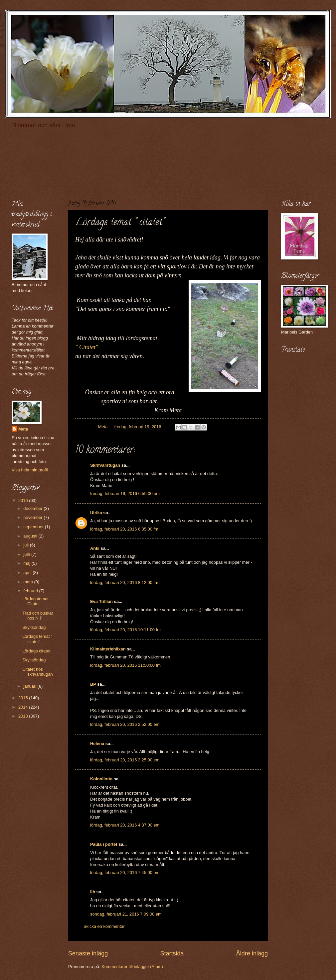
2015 (24, 698)
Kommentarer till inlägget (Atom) (132, 967)
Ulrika (96, 513)
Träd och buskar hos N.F (38, 616)
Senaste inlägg (88, 953)
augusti (31, 536)
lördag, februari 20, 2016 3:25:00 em (125, 760)
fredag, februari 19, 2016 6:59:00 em (125, 493)
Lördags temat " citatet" (37, 639)
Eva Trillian (101, 601)
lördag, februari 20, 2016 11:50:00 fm (125, 665)
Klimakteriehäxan (108, 649)
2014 (24, 707)
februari (31, 591)
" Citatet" (87, 347)
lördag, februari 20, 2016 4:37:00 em (125, 825)
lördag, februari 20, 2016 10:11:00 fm (125, 630)
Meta (23, 429)
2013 (24, 716)
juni (27, 554)
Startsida (172, 953)
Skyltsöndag (34, 627)
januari (30, 686)
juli (26, 545)
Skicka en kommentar (104, 926)
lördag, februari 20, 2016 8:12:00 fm (124, 583)
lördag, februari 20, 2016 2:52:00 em (125, 724)
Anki (95, 548)
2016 (24, 500)
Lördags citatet (36, 651)
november (33, 517)
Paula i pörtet (104, 844)
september (34, 527)
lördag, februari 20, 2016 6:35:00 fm (124, 529)
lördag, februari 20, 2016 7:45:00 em (125, 873)
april (28, 573)
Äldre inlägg (252, 953)
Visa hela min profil (30, 470)
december (33, 508)
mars (29, 582)
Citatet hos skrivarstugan (38, 672)
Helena (97, 744)
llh (93, 892)
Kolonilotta (101, 779)
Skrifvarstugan (105, 465)
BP (93, 684)
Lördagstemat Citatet (35, 601)
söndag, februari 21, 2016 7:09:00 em (126, 914)
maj (27, 563)
